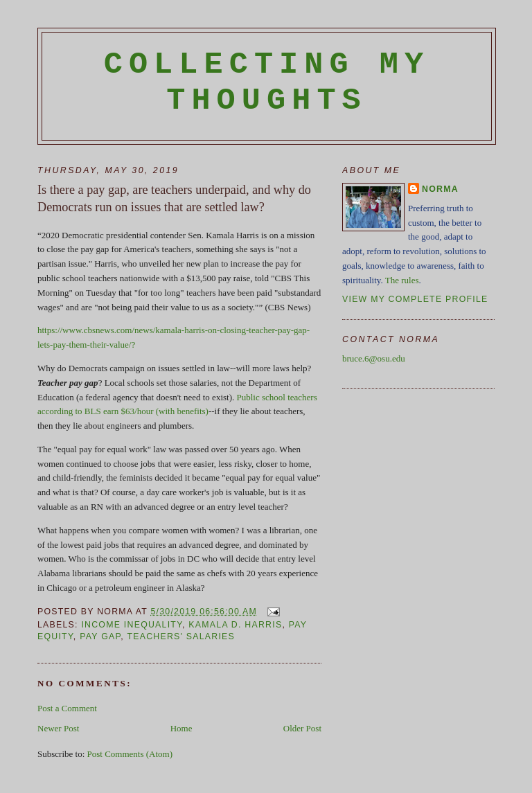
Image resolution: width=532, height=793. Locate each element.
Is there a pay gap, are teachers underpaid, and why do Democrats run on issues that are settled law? (174, 198)
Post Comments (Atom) (130, 754)
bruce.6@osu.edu (374, 358)
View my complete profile (415, 299)
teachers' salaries (181, 636)
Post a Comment (67, 708)
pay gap (100, 636)
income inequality (132, 625)
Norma (440, 189)
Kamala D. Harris (235, 625)
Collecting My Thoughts (267, 82)
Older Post (302, 728)
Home (181, 728)
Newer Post (58, 728)
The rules (402, 280)
